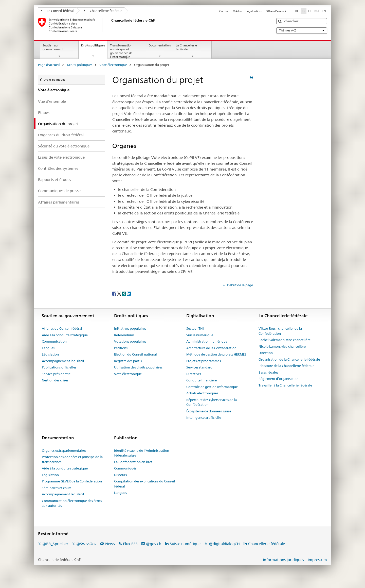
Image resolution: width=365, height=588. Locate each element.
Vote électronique (113, 65)
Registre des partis (128, 361)
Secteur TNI (195, 328)
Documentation (160, 45)
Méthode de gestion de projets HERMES (216, 354)
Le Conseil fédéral (57, 11)
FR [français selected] (304, 11)
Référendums (124, 335)
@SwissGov (86, 544)
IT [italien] (310, 11)
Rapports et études (54, 180)
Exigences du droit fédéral (61, 135)
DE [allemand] (297, 11)
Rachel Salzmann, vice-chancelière (285, 340)
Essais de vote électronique (61, 157)
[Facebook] (115, 293)
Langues (48, 348)
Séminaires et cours (57, 488)
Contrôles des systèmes (58, 168)
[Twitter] (120, 293)
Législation (50, 354)
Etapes (44, 113)
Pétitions (121, 348)
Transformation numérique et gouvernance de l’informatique (121, 51)
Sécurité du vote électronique (64, 146)
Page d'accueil (49, 65)
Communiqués (125, 468)
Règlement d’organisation (279, 379)
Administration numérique (207, 341)
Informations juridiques (283, 560)
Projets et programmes (204, 361)
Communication (54, 341)
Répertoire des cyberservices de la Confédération (212, 402)
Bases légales (268, 372)
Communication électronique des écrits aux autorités (72, 503)
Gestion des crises (55, 380)
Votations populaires (130, 341)
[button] (280, 21)
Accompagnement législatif (63, 361)
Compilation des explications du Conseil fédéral (145, 484)
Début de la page (240, 285)
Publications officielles (59, 367)
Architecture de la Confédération (211, 348)
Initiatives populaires (130, 328)
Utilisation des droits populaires (138, 367)
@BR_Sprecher (55, 544)
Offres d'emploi (276, 11)
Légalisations (254, 11)
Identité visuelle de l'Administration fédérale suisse (142, 453)
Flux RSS (130, 544)
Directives (194, 374)
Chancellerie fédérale (103, 11)
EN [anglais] (324, 11)
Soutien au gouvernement (53, 47)
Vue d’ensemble (52, 101)
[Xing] (124, 293)
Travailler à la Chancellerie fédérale (285, 385)
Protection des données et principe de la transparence (72, 459)
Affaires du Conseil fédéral (62, 328)
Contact (224, 11)
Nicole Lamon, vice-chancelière (282, 346)
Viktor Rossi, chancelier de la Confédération (280, 331)
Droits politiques (94, 47)
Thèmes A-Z (302, 30)
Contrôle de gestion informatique (212, 387)
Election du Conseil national (135, 354)
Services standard (199, 367)
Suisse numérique (200, 335)
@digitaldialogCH (224, 544)
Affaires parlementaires (59, 202)
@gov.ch (154, 544)
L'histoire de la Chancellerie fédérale (286, 366)
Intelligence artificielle (204, 417)
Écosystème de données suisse (209, 411)
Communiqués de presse (59, 191)
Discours (120, 475)
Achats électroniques (202, 393)
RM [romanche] (317, 11)
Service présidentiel (57, 374)
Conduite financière (202, 380)
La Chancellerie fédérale (186, 47)
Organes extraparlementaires (64, 450)
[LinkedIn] (129, 293)
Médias (237, 11)
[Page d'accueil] (110, 25)
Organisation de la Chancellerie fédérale (289, 359)
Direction (266, 353)
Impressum (317, 560)
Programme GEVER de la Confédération (72, 481)
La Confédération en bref (133, 462)
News (110, 544)
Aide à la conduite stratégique (65, 335)
